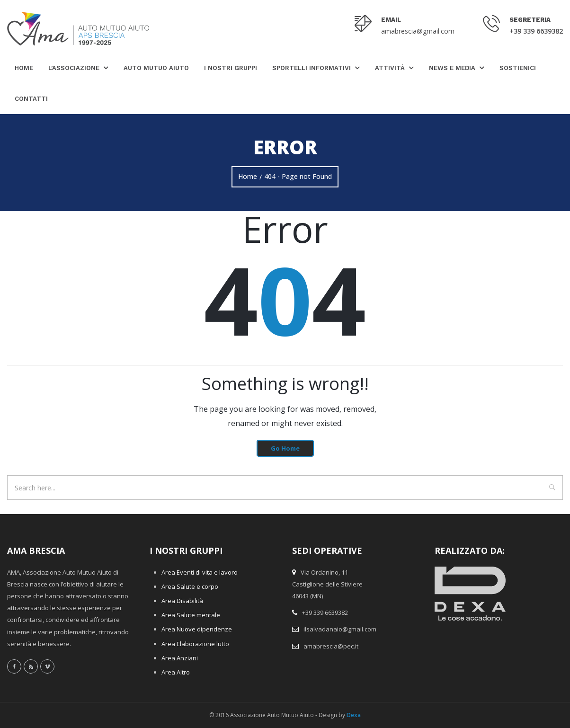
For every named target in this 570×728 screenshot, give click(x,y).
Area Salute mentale (191, 615)
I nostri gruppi (231, 68)
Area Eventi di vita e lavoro (200, 572)
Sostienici (518, 68)
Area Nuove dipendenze (197, 629)
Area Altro (176, 672)
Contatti (31, 99)
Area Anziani (180, 658)
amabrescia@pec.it (331, 646)
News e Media (452, 68)
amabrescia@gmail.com (418, 31)
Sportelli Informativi (312, 68)
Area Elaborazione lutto (195, 644)
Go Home (285, 448)
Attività (390, 68)
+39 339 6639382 (536, 31)
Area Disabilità (182, 601)
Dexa (354, 715)
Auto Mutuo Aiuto (156, 68)
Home (24, 68)
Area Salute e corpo (190, 586)
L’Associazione (74, 68)
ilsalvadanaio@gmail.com (340, 629)
